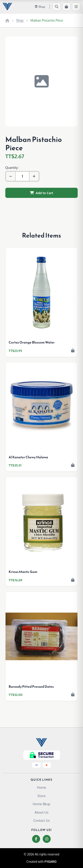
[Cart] (66, 7)
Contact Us (41, 820)
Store (41, 796)
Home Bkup (41, 804)
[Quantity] (22, 176)
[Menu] (76, 7)
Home (41, 787)
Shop (20, 20)
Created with (42, 862)
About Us (41, 812)
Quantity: (12, 167)
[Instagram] (47, 839)
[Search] (57, 7)
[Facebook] (36, 839)
